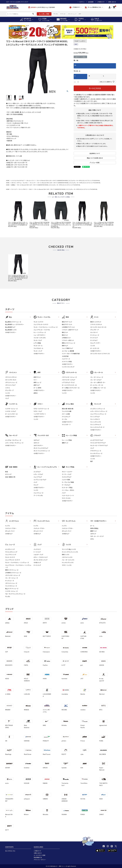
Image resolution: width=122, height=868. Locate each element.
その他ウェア (9, 534)
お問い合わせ (112, 2)
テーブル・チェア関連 (68, 482)
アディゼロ (56, 14)
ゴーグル (65, 419)
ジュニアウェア (38, 477)
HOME (8, 180)
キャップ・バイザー (96, 343)
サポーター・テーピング (97, 536)
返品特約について (95, 153)
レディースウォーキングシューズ (14, 443)
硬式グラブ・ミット (67, 322)
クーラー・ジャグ (67, 474)
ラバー (35, 380)
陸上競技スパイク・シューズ (13, 322)
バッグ (7, 398)
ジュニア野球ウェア (68, 348)
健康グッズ (65, 443)
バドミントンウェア (10, 385)
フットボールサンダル (40, 338)
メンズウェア (37, 472)
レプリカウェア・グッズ (68, 382)
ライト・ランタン (66, 498)
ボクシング (8, 474)
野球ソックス (66, 555)
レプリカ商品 (37, 343)
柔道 (7, 472)
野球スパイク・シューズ (69, 343)
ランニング (32, 183)
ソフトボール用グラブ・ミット (70, 330)
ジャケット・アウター (11, 528)
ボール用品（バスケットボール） (71, 388)
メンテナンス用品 (67, 361)
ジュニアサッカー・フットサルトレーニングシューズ (18, 566)
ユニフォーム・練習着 (68, 351)
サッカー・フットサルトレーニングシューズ (17, 562)
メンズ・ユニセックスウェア (18, 180)
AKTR (80, 14)
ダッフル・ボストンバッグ (40, 560)
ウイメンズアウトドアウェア (98, 443)
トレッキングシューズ (96, 453)
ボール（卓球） (38, 388)
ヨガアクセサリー (39, 445)
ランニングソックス (96, 422)
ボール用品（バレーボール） (98, 388)
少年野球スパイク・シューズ (13, 573)
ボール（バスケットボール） (70, 385)
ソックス (93, 346)
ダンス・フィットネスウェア (41, 448)
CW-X (31, 189)
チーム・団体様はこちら (93, 7)
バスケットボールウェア (69, 380)
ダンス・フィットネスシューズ (42, 451)
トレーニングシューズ (40, 332)
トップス (8, 526)
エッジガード (94, 332)
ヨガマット (37, 443)
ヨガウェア (37, 440)
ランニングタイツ (23, 189)
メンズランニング (10, 549)
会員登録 (91, 2)
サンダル (8, 596)
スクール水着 (66, 414)
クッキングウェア (67, 477)
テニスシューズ (95, 335)
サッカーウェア (38, 340)
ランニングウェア (95, 417)
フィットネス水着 (67, 411)
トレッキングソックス (68, 562)
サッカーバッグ (38, 351)
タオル (92, 539)
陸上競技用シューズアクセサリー (15, 324)
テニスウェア (94, 340)
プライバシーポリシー (40, 860)
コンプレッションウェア (40, 480)
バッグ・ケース (66, 359)
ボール (92, 526)
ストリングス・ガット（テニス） (99, 327)
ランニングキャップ (96, 425)
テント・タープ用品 (67, 488)
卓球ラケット (37, 377)
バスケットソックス (67, 557)
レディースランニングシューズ (99, 411)
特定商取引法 (38, 857)
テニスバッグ (94, 338)
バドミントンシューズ (72, 14)
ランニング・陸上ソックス (69, 549)
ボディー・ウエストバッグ (41, 557)
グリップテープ (95, 330)
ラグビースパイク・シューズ (41, 409)
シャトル (8, 388)
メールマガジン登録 (39, 855)
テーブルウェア (66, 485)
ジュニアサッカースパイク (41, 324)
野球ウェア (65, 346)
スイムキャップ (66, 417)
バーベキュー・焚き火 (68, 490)
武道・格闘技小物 (10, 477)
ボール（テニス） (95, 348)
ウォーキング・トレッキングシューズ (15, 594)
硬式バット (65, 332)
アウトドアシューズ (96, 451)
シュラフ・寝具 (66, 480)
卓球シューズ (37, 382)
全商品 (13, 185)
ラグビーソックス (67, 565)
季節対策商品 (94, 528)
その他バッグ (37, 562)
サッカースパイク (38, 322)
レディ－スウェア (38, 474)
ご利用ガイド (101, 2)
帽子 (92, 461)
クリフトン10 (63, 14)
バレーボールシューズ (97, 377)
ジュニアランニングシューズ (98, 414)
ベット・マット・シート (68, 495)
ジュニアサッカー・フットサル (42, 330)
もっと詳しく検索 (44, 14)
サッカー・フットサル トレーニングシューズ (46, 327)
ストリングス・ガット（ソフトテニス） (100, 354)
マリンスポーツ (66, 425)
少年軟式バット (66, 338)
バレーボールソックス (68, 560)
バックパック (37, 549)
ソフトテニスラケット (96, 324)
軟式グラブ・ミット (67, 324)
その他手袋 (65, 356)
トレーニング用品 (67, 440)
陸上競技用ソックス (11, 330)
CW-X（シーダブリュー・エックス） (20, 183)
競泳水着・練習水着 (68, 409)
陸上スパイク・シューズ (12, 588)
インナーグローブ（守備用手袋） (71, 354)
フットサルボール (38, 348)
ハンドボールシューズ (11, 409)
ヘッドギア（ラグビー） (40, 414)
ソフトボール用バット (68, 340)
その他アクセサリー (11, 332)
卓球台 (36, 393)
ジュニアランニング (11, 555)
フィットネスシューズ (11, 586)
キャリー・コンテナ (67, 472)
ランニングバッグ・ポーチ (97, 427)
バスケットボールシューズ (69, 377)
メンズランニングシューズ (98, 409)
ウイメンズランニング (11, 552)
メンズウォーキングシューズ (13, 440)
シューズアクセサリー (40, 335)
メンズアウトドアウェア (97, 440)
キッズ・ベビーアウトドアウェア (99, 445)
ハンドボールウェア (11, 411)
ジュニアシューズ (38, 493)
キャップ (36, 485)
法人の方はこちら (10, 851)
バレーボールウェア (96, 380)
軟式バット (65, 335)
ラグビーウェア (38, 411)
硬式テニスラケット (96, 322)
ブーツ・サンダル (38, 495)
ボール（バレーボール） (97, 385)
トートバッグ (37, 552)
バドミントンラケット (11, 377)
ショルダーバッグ (38, 555)
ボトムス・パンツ (31, 180)
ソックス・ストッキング (68, 367)
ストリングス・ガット (11, 380)
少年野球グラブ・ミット (68, 327)
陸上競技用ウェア (10, 327)
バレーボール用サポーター (98, 382)
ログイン (82, 2)
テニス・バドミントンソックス (70, 552)
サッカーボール (38, 346)
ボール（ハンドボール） (12, 414)
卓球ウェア (37, 385)
